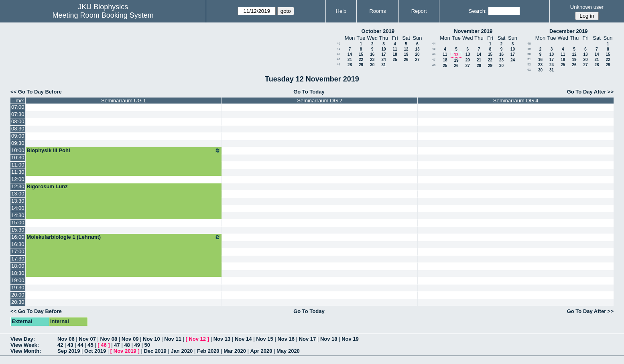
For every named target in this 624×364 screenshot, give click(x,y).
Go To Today (309, 92)
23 (372, 60)
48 (434, 65)
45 (434, 49)
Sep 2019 (69, 351)
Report (419, 11)
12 (406, 49)
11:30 (18, 172)
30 (372, 65)
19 (406, 54)
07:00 (18, 107)
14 (350, 54)
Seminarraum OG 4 (516, 101)
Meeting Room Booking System (103, 15)
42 (338, 54)
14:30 (18, 215)
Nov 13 (222, 339)
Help (341, 11)
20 (417, 54)
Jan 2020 (182, 351)
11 (395, 49)
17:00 (18, 251)
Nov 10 (151, 339)
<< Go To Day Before (36, 92)
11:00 (18, 165)
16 (372, 54)
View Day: (23, 339)
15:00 (18, 223)
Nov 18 (329, 339)
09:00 (18, 136)
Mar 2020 (235, 351)
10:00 (18, 150)
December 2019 (568, 31)
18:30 (18, 273)
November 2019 (473, 31)
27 (417, 60)
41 (338, 49)
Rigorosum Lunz (47, 186)
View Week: (25, 345)
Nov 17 (308, 339)
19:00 (18, 280)
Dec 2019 (155, 351)
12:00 (18, 179)
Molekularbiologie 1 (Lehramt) (124, 237)
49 (529, 49)
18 (395, 54)
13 (417, 49)
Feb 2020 (208, 351)
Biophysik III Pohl (124, 150)
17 (383, 54)
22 (361, 60)
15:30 (18, 230)
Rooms (377, 11)
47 (434, 60)
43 (338, 59)
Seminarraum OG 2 (320, 101)
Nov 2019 (125, 351)
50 (529, 54)
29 (361, 65)
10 (383, 49)
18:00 (18, 266)
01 (529, 70)
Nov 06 (66, 339)
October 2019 (378, 31)
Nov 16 (286, 339)
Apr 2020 (261, 351)
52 (529, 64)
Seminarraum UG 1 (124, 101)
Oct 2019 (95, 351)
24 (383, 60)
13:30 (18, 201)
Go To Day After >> (590, 92)
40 (338, 44)
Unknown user (587, 7)
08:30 (18, 129)
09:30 (18, 143)
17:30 (18, 259)
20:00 (18, 295)
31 (383, 65)
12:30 (18, 186)
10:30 (18, 158)
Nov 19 (350, 339)
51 (529, 59)
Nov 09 (130, 339)
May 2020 (288, 351)
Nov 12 (197, 339)
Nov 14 (243, 339)
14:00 (18, 208)
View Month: (26, 351)
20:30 (18, 302)
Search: (478, 11)
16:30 (18, 244)
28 (350, 65)
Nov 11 (173, 339)
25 (395, 60)
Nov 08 (109, 339)
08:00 (18, 121)
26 (406, 60)
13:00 (18, 194)
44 (338, 64)
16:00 (18, 237)
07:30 (18, 114)
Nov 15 (265, 339)
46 (434, 54)
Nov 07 (87, 339)
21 (350, 60)
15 (361, 54)
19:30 (18, 288)
